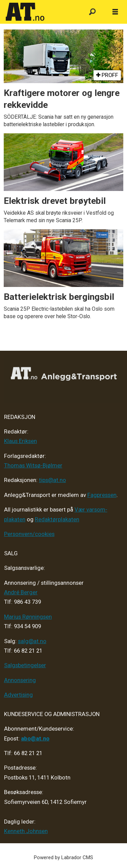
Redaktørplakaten (57, 519)
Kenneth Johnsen (26, 831)
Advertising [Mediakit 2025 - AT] (18, 695)
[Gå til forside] (41, 12)
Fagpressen (102, 495)
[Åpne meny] (115, 12)
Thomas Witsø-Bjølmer (33, 466)
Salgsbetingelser (25, 665)
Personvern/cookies (29, 534)
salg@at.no (32, 641)
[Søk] (92, 12)
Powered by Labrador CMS (63, 857)
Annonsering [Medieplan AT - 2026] (20, 680)
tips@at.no (52, 480)
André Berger (21, 592)
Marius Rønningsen (28, 617)
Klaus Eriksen (20, 441)
